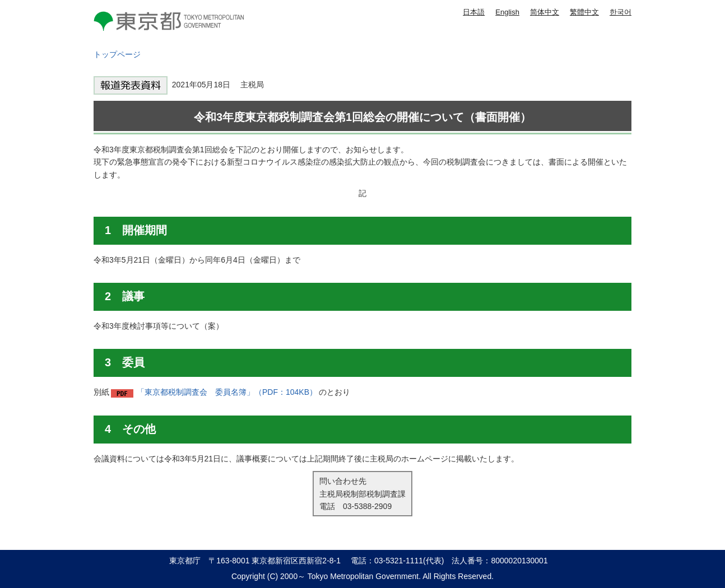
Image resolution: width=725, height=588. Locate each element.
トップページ (117, 54)
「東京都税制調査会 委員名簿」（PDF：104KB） (227, 392)
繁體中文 (584, 12)
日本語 (474, 12)
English (507, 12)
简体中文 (545, 12)
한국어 (621, 12)
